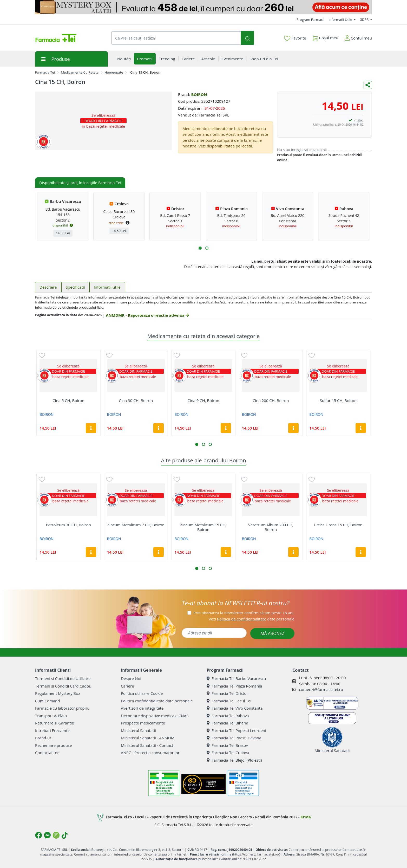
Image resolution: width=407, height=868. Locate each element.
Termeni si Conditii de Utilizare (63, 678)
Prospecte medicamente (143, 723)
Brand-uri (44, 738)
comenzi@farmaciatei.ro (321, 689)
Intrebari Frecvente (52, 730)
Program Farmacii (310, 20)
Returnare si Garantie (55, 723)
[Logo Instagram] (56, 835)
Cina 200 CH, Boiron (271, 400)
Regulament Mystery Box (58, 693)
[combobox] (176, 38)
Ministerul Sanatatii (138, 730)
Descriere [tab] (48, 287)
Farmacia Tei (45, 72)
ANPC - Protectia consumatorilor (150, 753)
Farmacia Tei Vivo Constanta (235, 708)
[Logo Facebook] (38, 835)
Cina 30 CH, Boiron (136, 400)
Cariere (127, 686)
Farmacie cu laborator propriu (62, 708)
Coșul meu (325, 37)
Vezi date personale (252, 619)
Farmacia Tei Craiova (228, 753)
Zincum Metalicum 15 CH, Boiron (203, 527)
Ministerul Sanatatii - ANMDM (148, 738)
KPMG (306, 817)
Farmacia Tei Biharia (227, 723)
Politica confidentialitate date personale (157, 701)
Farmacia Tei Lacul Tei (229, 701)
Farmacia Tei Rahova (228, 716)
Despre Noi (131, 678)
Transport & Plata (51, 716)
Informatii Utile (341, 20)
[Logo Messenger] (47, 835)
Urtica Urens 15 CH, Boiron (338, 525)
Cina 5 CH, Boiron (68, 400)
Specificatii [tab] (75, 287)
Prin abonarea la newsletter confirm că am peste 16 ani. (244, 613)
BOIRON (199, 94)
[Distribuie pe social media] (368, 85)
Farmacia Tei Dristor (227, 693)
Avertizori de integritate (142, 708)
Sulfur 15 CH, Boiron (338, 400)
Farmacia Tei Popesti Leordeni (236, 730)
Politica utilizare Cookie (142, 693)
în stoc (359, 120)
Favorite (295, 38)
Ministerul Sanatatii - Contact (147, 745)
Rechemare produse (53, 745)
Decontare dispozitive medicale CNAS (155, 716)
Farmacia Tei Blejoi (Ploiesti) (234, 760)
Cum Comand (48, 701)
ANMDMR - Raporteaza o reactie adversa (147, 315)
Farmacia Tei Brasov (227, 745)
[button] (200, 248)
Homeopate (114, 72)
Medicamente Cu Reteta (80, 72)
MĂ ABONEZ (272, 633)
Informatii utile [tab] (107, 287)
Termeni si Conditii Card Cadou (63, 686)
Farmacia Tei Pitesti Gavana (234, 738)
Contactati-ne (47, 753)
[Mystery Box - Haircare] (203, 7)
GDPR (365, 20)
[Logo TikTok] (65, 835)
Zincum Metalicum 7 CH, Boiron (136, 525)
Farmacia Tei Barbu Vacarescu (236, 678)
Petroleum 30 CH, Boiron (68, 525)
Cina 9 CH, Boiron (203, 400)
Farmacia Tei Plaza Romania (234, 686)
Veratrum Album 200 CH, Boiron (271, 527)
